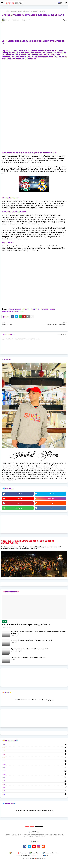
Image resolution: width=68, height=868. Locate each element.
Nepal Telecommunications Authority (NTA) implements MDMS (29, 649)
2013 (34, 784)
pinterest (19, 503)
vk (52, 508)
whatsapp (19, 508)
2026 (34, 744)
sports (53, 309)
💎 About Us (37, 855)
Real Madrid (45, 309)
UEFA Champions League (10, 311)
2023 (34, 751)
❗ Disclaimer (22, 853)
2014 (34, 781)
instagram (52, 498)
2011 (34, 791)
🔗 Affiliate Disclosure (23, 855)
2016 (34, 774)
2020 (34, 761)
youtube (19, 498)
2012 (34, 787)
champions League (15, 309)
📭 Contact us (48, 855)
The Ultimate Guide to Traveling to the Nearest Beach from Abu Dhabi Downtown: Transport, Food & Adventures (38, 632)
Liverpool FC (35, 309)
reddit (52, 503)
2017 (34, 771)
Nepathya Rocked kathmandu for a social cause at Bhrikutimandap (27, 542)
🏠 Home (12, 853)
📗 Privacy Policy (35, 853)
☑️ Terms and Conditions (51, 853)
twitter (52, 494)
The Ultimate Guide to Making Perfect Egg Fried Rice (26, 624)
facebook (19, 494)
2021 (34, 758)
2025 (34, 748)
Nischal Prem (42, 858)
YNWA (8, 11)
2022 (34, 754)
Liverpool (26, 309)
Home (3, 11)
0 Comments (62, 335)
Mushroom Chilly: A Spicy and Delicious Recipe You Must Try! (29, 657)
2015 (34, 778)
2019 (34, 764)
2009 (34, 794)
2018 (34, 768)
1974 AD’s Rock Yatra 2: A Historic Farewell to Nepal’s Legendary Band (31, 640)
